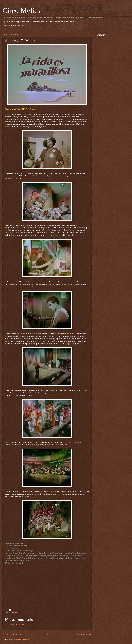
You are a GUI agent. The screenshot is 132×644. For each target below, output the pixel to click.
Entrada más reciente (13, 634)
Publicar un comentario (16, 624)
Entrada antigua (84, 634)
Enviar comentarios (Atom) (22, 639)
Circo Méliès (21, 11)
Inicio (50, 634)
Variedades (14, 612)
